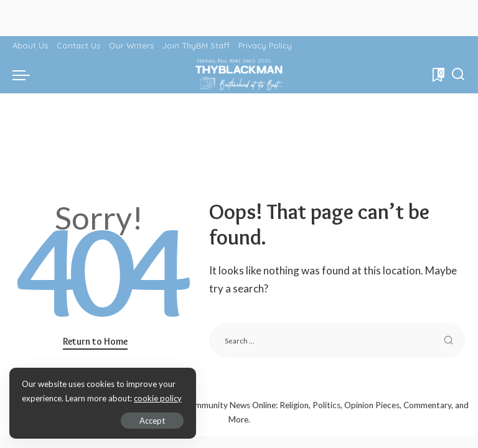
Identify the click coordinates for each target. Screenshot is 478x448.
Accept (152, 421)
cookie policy (158, 398)
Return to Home (95, 341)
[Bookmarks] (437, 75)
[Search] (458, 75)
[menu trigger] (24, 75)
